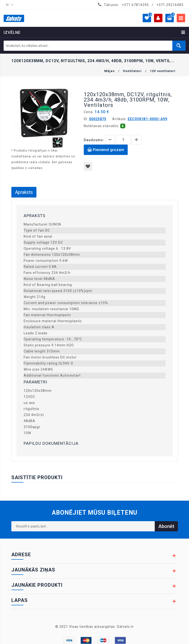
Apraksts (24, 192)
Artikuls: (119, 119)
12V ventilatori (163, 71)
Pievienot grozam (106, 150)
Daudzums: (94, 140)
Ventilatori (132, 71)
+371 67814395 (135, 5)
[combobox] (9, 5)
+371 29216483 (170, 5)
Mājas (109, 71)
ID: (86, 119)
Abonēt (166, 526)
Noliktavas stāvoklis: (101, 126)
